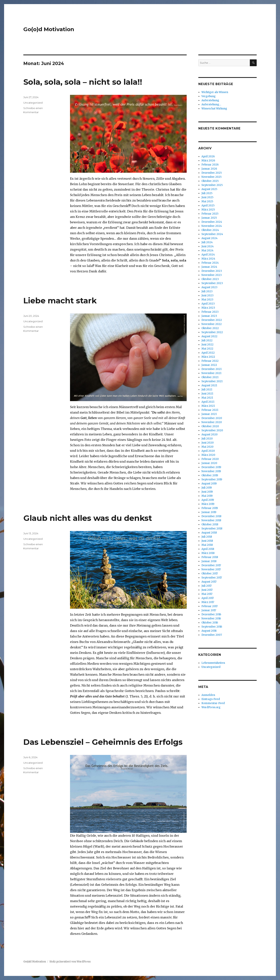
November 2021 (211, 373)
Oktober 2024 (210, 230)
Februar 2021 (210, 410)
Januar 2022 (209, 365)
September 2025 (212, 185)
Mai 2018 (207, 545)
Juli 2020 (207, 439)
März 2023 (208, 308)
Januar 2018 (209, 561)
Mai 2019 (207, 496)
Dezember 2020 (212, 418)
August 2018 (209, 533)
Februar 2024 (210, 263)
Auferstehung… (211, 104)
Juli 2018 (207, 537)
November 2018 (211, 520)
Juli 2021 (207, 390)
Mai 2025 (207, 201)
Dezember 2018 (211, 516)
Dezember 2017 (211, 565)
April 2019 (208, 500)
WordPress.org (211, 707)
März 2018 (208, 553)
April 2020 (208, 451)
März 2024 (208, 259)
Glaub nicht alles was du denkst (88, 518)
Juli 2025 (207, 193)
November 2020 (212, 422)
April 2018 (208, 549)
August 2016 (209, 631)
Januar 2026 (209, 169)
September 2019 (212, 479)
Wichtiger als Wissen (215, 92)
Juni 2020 (208, 443)
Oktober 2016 (210, 623)
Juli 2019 (207, 488)
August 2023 (209, 287)
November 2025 (211, 177)
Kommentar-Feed (213, 703)
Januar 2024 (209, 267)
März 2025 (208, 210)
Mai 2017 (207, 594)
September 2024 (212, 234)
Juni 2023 (207, 295)
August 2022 (209, 336)
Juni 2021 (207, 394)
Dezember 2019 (211, 467)
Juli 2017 (206, 586)
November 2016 (211, 619)
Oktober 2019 (210, 475)
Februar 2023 (210, 312)
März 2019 (208, 504)
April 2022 (208, 353)
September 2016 (212, 627)
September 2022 (212, 332)
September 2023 (212, 283)
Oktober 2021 (210, 377)
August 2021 (209, 385)
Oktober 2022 (210, 328)
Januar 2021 (209, 414)
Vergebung (209, 96)
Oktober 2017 (210, 574)
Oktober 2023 (210, 279)
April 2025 (208, 206)
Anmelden (208, 695)
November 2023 (212, 275)
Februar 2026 (210, 165)
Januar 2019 (209, 512)
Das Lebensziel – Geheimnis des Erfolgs (103, 742)
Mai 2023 (207, 300)
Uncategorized (33, 103)
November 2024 (212, 226)
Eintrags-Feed (211, 699)
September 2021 (212, 381)
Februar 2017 (210, 606)
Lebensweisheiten (213, 663)
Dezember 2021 (211, 369)
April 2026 (208, 156)
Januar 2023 (209, 316)
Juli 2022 (207, 340)
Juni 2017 (207, 590)
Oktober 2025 (210, 181)
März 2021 (208, 406)
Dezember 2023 (212, 271)
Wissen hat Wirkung (214, 109)
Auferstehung (210, 100)
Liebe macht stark (60, 301)
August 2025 (209, 189)
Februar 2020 (210, 459)
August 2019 (209, 484)
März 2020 (208, 455)
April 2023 (208, 304)
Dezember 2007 (212, 635)
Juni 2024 (208, 246)
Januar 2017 (209, 610)
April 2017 (208, 598)
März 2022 (208, 357)
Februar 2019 (210, 508)
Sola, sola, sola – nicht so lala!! (83, 82)
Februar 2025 (210, 214)
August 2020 (210, 435)
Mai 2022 (207, 349)
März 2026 (208, 161)
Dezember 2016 (211, 614)
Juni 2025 (207, 197)
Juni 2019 (207, 492)
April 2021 (208, 402)
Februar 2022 (210, 361)
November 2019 (211, 471)
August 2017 (209, 582)
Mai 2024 (207, 251)
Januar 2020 (209, 463)
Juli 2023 (207, 291)
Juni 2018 (207, 541)
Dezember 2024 (212, 222)
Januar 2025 (209, 218)
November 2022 (212, 324)
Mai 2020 (207, 447)
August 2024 (210, 238)
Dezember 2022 (212, 320)
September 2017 (212, 578)
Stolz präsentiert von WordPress (70, 962)
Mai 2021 (207, 398)
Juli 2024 (207, 242)
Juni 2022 (207, 345)
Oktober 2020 (210, 426)
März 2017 (208, 602)
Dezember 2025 (212, 173)
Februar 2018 (210, 557)
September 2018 (212, 529)
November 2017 (211, 569)
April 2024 (208, 255)
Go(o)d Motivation (49, 29)
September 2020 (212, 430)
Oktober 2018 (210, 524)
